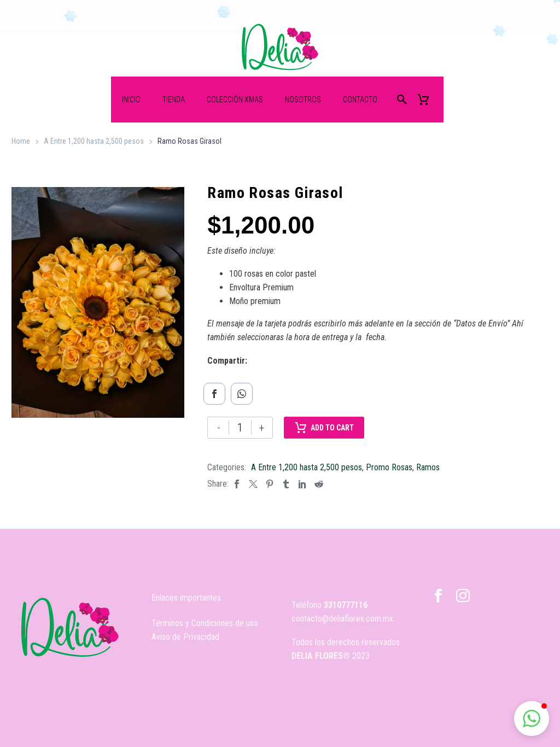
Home (21, 141)
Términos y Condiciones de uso (205, 631)
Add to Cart (324, 427)
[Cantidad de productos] (240, 427)
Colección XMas (235, 99)
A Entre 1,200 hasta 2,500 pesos (94, 141)
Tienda (174, 99)
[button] (532, 719)
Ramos (428, 467)
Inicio (131, 99)
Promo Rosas (389, 467)
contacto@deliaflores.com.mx (342, 638)
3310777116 (346, 625)
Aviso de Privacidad (185, 645)
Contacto (360, 99)
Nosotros (303, 99)
